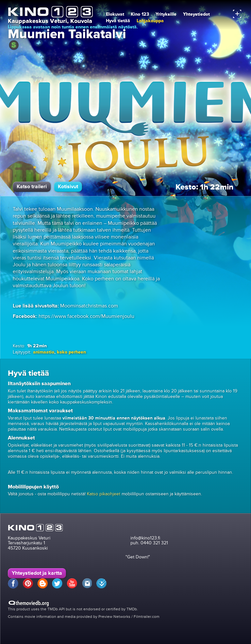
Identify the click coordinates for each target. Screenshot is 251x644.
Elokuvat (115, 14)
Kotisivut (68, 187)
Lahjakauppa (150, 21)
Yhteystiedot (196, 14)
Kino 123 (140, 14)
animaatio (44, 352)
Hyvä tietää (118, 21)
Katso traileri (32, 187)
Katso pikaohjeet (104, 494)
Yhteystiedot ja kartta (37, 573)
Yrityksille (166, 14)
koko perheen (71, 352)
